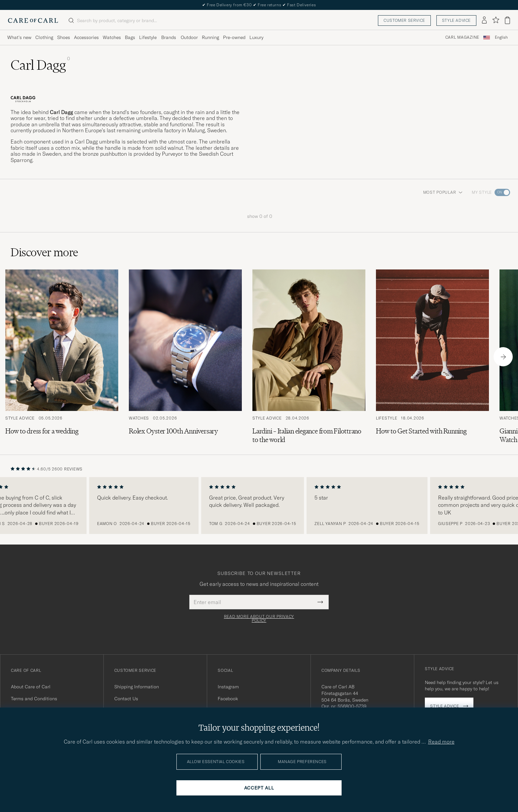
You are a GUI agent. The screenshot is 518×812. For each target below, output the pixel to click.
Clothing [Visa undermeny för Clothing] (44, 37)
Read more (441, 742)
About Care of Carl (31, 687)
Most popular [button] (443, 192)
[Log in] (484, 20)
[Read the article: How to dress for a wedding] (62, 357)
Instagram (228, 687)
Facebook (228, 699)
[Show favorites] (496, 20)
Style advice (456, 20)
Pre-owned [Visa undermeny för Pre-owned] (234, 37)
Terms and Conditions (34, 699)
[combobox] (501, 38)
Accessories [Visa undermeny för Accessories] (86, 37)
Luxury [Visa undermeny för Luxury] (256, 37)
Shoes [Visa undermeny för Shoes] (64, 37)
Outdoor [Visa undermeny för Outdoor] (189, 37)
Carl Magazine (462, 37)
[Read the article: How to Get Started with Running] (432, 357)
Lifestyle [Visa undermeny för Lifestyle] (148, 37)
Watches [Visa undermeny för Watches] (112, 37)
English (501, 37)
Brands (169, 37)
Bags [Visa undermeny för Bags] (130, 37)
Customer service (404, 20)
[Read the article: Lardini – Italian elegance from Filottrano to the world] (309, 357)
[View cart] (507, 20)
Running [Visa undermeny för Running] (210, 37)
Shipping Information (137, 687)
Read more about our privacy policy (259, 619)
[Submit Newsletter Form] (320, 602)
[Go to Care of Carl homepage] (33, 20)
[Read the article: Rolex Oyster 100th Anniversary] (185, 357)
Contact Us (126, 699)
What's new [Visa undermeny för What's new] (19, 37)
